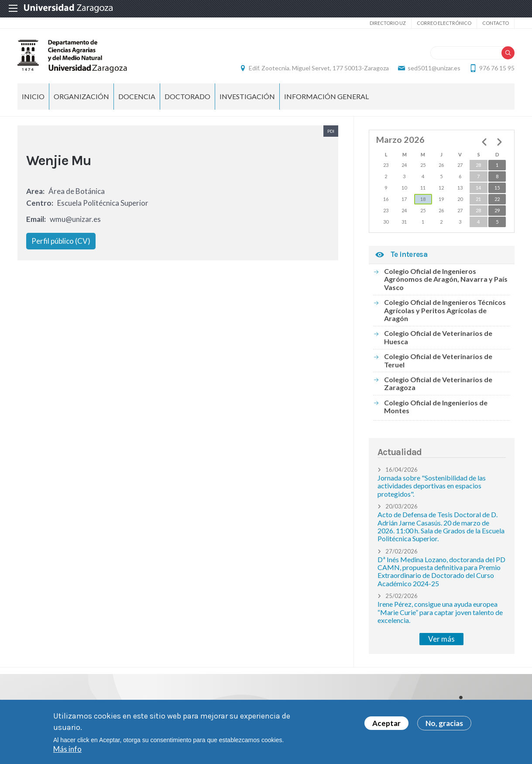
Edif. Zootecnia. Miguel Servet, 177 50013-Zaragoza (319, 68)
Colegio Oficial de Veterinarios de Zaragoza (438, 383)
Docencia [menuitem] (137, 96)
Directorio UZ (388, 23)
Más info (67, 751)
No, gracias (444, 725)
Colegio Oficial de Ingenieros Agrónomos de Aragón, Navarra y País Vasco (446, 279)
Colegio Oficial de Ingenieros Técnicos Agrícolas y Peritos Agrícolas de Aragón (445, 310)
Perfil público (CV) (61, 241)
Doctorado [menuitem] (187, 96)
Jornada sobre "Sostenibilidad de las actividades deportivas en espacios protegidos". (432, 486)
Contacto (496, 23)
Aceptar (386, 725)
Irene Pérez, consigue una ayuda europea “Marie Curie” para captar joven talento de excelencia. (440, 612)
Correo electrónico (444, 23)
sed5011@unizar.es (434, 68)
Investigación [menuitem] (247, 96)
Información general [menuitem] (326, 96)
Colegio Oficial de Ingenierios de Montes (436, 406)
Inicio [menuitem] (33, 96)
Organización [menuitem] (81, 96)
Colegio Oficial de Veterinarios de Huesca (438, 337)
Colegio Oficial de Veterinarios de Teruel (438, 360)
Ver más (441, 639)
